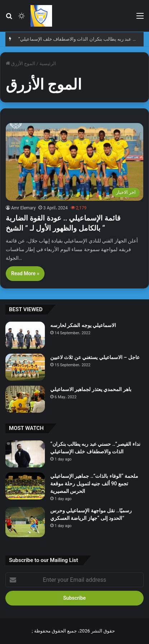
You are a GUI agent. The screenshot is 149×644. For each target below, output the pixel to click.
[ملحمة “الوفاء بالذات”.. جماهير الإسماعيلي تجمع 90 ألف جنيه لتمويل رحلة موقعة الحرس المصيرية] (25, 486)
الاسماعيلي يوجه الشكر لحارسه (83, 325)
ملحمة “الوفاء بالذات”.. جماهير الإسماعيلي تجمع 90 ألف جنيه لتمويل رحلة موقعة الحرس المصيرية (94, 484)
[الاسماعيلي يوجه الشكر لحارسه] (25, 335)
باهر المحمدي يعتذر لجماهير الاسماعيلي (91, 389)
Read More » (25, 273)
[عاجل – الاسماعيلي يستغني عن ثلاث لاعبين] (25, 367)
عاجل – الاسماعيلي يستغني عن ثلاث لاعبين (95, 357)
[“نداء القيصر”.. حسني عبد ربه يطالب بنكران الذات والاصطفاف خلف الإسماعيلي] (25, 454)
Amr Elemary (23, 208)
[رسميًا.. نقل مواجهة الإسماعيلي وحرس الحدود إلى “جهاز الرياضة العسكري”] (25, 522)
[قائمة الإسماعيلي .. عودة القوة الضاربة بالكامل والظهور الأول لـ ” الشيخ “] (74, 162)
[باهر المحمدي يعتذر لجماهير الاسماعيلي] (25, 399)
